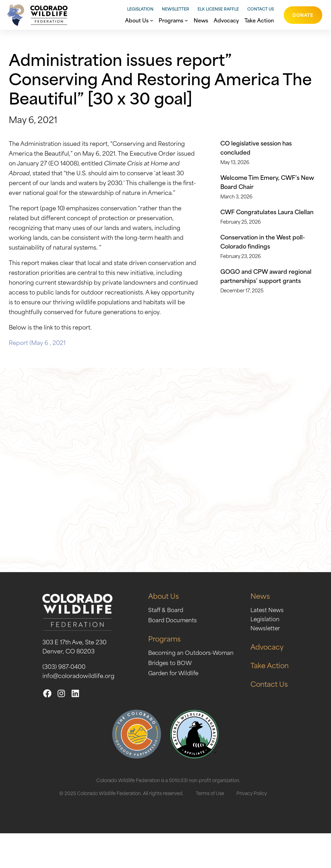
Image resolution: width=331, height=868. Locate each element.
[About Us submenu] (152, 20)
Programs (163, 673)
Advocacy (268, 681)
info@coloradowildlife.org (76, 710)
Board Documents (171, 654)
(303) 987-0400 (62, 701)
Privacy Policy (252, 828)
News (261, 630)
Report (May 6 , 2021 (37, 342)
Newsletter (175, 9)
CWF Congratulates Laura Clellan (267, 211)
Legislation (140, 9)
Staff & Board (164, 644)
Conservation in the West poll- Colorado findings (263, 241)
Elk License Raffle (218, 9)
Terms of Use (210, 828)
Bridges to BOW (169, 697)
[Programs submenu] (186, 20)
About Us (162, 630)
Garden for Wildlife (173, 707)
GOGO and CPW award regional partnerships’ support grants (266, 276)
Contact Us (261, 9)
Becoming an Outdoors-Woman (190, 687)
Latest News (268, 644)
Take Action (271, 700)
